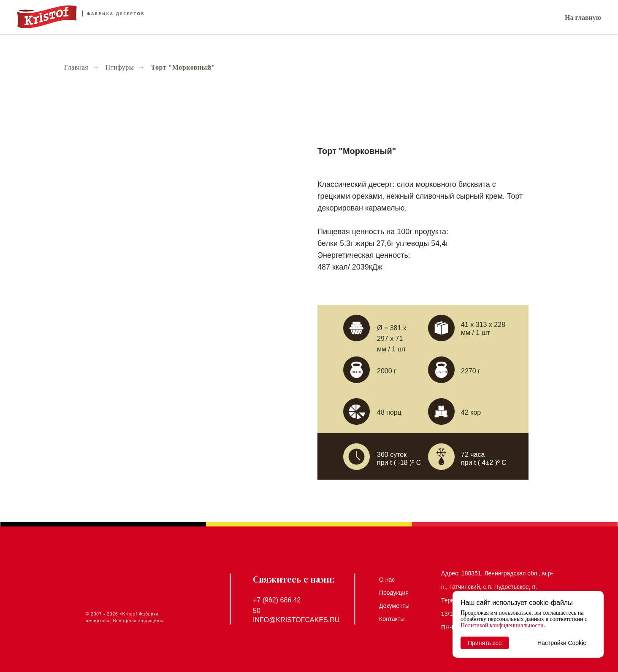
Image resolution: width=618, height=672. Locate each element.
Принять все (485, 643)
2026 (112, 614)
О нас (387, 580)
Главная (76, 67)
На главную (583, 18)
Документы (394, 606)
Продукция (394, 593)
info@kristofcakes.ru (296, 620)
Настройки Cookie (562, 643)
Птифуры (120, 67)
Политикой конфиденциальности (502, 625)
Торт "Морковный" (183, 67)
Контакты (392, 619)
